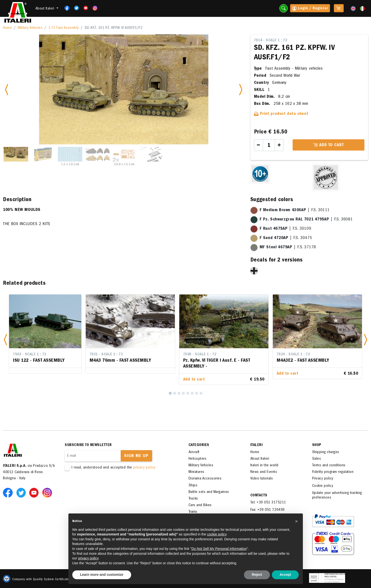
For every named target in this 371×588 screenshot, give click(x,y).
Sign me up (136, 456)
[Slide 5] (124, 154)
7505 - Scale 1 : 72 (200, 355)
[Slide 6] (151, 154)
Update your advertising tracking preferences (337, 495)
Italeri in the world (264, 466)
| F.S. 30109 (286, 229)
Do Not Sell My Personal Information (219, 549)
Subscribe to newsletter (88, 445)
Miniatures (196, 472)
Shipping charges (326, 452)
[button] (5, 340)
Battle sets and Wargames (209, 492)
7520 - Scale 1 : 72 (293, 355)
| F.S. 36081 (306, 220)
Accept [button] (285, 575)
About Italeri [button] (45, 9)
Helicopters (198, 459)
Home (7, 28)
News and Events (264, 472)
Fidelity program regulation (333, 472)
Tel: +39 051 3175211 (268, 503)
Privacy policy (323, 479)
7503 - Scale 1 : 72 (30, 355)
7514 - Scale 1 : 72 (271, 41)
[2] (175, 393)
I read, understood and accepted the (119, 468)
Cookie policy (323, 486)
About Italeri (260, 459)
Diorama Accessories (205, 479)
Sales (317, 459)
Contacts (259, 496)
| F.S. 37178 (288, 248)
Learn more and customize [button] (102, 575)
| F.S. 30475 (286, 238)
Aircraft (194, 452)
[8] (201, 393)
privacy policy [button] (88, 558)
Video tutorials (262, 479)
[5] (188, 393)
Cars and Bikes (200, 505)
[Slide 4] (97, 154)
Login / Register (310, 9)
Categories (199, 445)
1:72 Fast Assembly (64, 28)
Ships (193, 486)
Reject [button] (257, 575)
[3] (179, 393)
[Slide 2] (43, 154)
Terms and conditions (329, 466)
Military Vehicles (30, 28)
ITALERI (257, 445)
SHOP (317, 445)
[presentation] (102, 486)
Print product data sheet (281, 114)
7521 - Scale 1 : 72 (106, 355)
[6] (192, 393)
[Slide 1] (16, 154)
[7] (197, 393)
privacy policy (144, 468)
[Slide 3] (70, 154)
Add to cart (329, 145)
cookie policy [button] (217, 534)
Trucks (193, 499)
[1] (170, 393)
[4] (183, 393)
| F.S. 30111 (295, 210)
